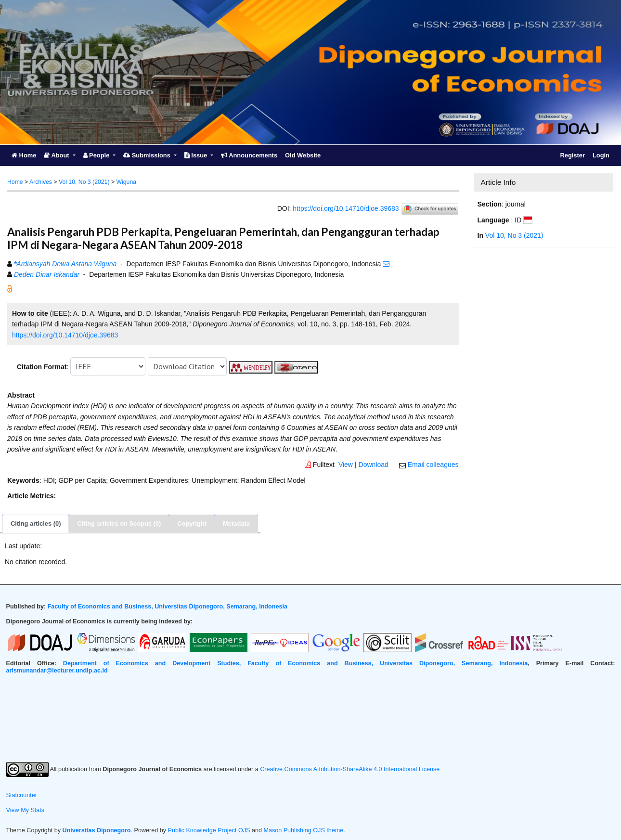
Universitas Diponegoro (97, 830)
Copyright (192, 523)
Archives (41, 182)
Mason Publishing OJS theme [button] (303, 830)
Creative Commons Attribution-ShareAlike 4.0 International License (350, 769)
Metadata (236, 523)
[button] (10, 288)
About (57, 155)
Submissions (148, 155)
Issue (197, 155)
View (346, 465)
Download (374, 465)
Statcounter (22, 795)
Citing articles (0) (36, 523)
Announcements (249, 155)
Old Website (303, 155)
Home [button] (15, 182)
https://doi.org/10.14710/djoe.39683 (346, 208)
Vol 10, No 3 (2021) (84, 182)
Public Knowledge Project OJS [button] (209, 830)
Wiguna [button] (126, 182)
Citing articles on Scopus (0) (119, 523)
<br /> (311, 718)
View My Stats (26, 810)
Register (572, 155)
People (97, 155)
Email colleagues (433, 465)
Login (601, 155)
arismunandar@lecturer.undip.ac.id (57, 671)
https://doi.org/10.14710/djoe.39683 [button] (65, 335)
